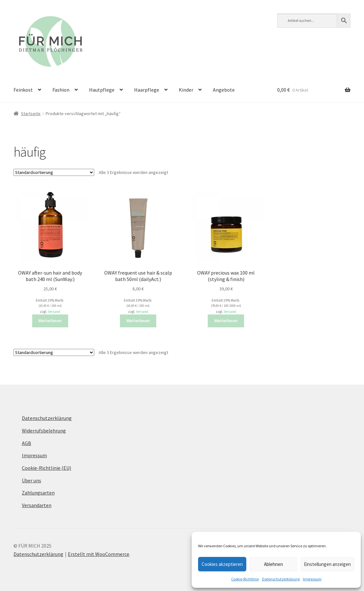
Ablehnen (273, 564)
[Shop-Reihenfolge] (54, 172)
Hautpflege (102, 90)
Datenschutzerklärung (281, 579)
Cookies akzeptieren (222, 564)
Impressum (312, 579)
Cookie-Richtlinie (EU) (46, 468)
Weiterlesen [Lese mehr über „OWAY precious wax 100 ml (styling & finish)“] (226, 321)
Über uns (32, 480)
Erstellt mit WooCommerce (99, 554)
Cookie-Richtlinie (245, 579)
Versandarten (37, 505)
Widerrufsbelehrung (44, 431)
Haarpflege (147, 90)
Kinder (186, 90)
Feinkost (23, 90)
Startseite (31, 114)
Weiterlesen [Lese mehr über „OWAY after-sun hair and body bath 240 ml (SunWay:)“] (50, 321)
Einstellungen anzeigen (327, 564)
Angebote (224, 90)
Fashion (61, 90)
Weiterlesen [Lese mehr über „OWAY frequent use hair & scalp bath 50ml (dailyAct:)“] (138, 321)
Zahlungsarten (38, 493)
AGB (27, 443)
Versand (54, 312)
